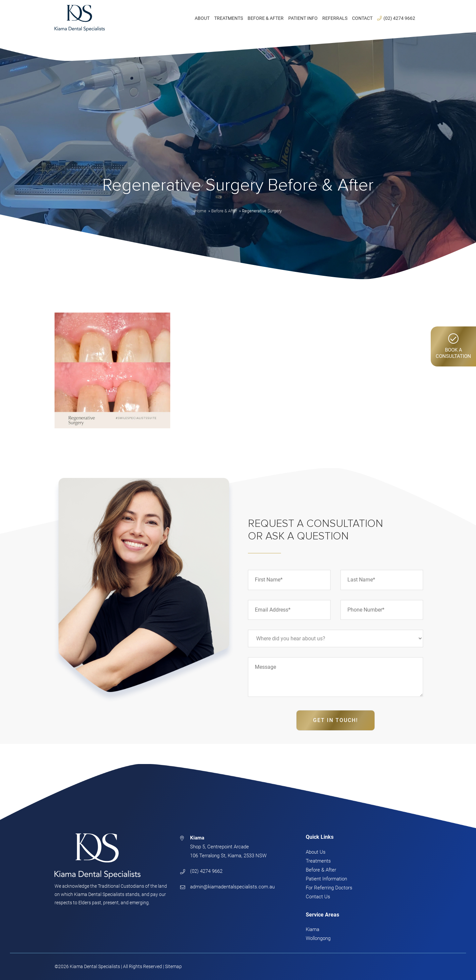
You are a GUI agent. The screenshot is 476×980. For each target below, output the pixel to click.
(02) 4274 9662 (206, 871)
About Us (316, 852)
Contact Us (318, 897)
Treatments (318, 861)
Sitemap (173, 966)
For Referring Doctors (329, 888)
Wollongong (318, 938)
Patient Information (326, 879)
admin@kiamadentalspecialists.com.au (232, 887)
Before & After (321, 870)
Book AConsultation (453, 346)
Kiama (313, 929)
